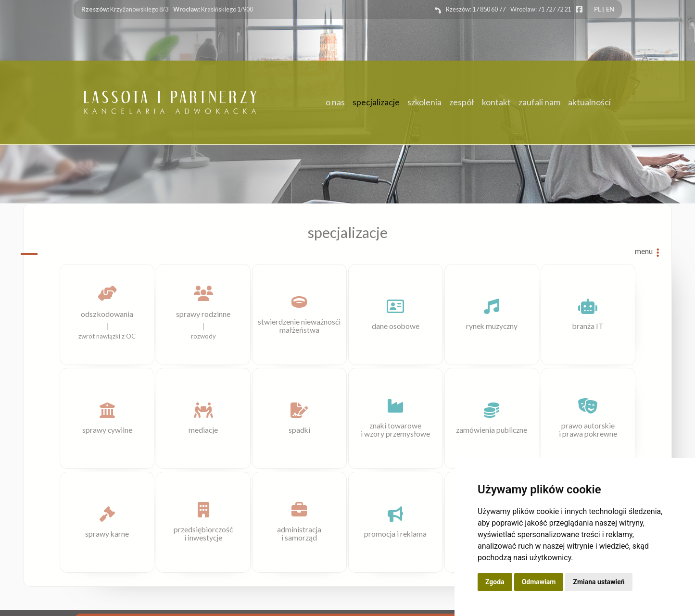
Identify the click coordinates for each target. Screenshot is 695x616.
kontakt (496, 103)
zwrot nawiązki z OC (107, 336)
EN (610, 9)
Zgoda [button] (495, 582)
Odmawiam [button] (539, 582)
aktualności (589, 103)
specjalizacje (376, 103)
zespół (462, 103)
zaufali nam (539, 103)
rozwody (203, 336)
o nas (335, 103)
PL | (599, 9)
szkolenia (424, 103)
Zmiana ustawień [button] (599, 582)
